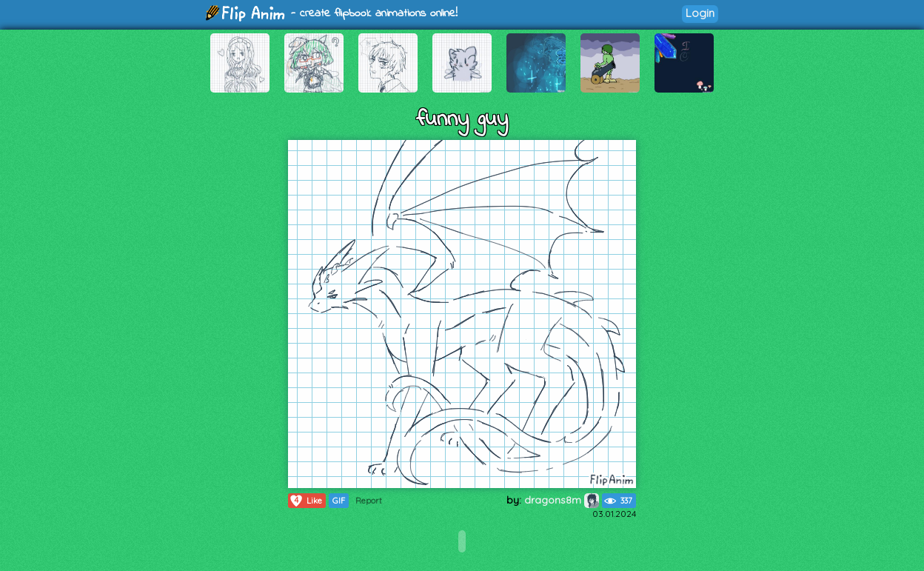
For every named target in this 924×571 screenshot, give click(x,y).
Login (700, 13)
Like (305, 501)
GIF (339, 501)
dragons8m (562, 500)
